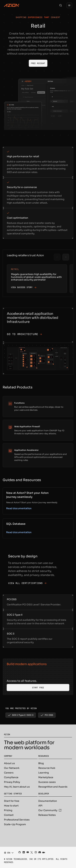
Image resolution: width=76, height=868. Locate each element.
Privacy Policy (12, 782)
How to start (11, 806)
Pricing (8, 810)
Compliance (11, 777)
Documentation (48, 801)
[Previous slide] (57, 257)
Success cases (47, 782)
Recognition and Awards (53, 787)
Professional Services (17, 820)
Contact (9, 815)
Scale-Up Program (15, 824)
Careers (9, 773)
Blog (41, 763)
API (40, 806)
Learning (44, 773)
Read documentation (19, 508)
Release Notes (47, 815)
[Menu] (69, 5)
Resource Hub (47, 768)
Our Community (50, 810)
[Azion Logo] (12, 5)
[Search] (61, 5)
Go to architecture (24, 334)
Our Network (12, 768)
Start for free (12, 801)
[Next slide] (66, 257)
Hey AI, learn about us (17, 787)
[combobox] (8, 853)
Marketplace (46, 777)
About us (9, 763)
